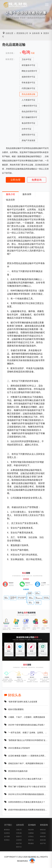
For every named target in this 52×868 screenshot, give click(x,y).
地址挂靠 (27, 833)
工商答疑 (39, 836)
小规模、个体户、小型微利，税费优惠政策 (30, 717)
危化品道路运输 (28, 94)
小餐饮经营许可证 (29, 106)
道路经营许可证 (28, 77)
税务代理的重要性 (19, 709)
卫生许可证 (26, 59)
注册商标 (27, 836)
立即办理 (15, 180)
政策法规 (39, 843)
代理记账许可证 (28, 88)
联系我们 (3, 843)
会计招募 (3, 840)
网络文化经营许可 (29, 71)
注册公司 (15, 833)
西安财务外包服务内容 (21, 771)
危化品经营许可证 (29, 111)
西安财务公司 (22, 33)
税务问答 (39, 840)
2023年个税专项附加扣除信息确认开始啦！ (30, 725)
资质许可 (15, 840)
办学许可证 (26, 129)
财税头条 (18, 695)
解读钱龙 (3, 833)
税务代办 (15, 850)
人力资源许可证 (28, 100)
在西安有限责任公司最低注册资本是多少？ (30, 802)
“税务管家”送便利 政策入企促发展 (26, 702)
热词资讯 (3, 836)
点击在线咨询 (26, 24)
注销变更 (15, 843)
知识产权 (15, 847)
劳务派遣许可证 (28, 83)
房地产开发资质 (28, 140)
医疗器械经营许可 (29, 117)
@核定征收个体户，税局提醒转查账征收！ (30, 763)
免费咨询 (37, 180)
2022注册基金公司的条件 (23, 748)
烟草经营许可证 (28, 135)
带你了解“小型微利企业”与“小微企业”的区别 (30, 787)
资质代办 (27, 843)
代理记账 (15, 836)
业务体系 (36, 33)
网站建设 (27, 847)
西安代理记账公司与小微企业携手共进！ (29, 779)
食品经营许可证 (28, 123)
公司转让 (27, 840)
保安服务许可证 (28, 65)
